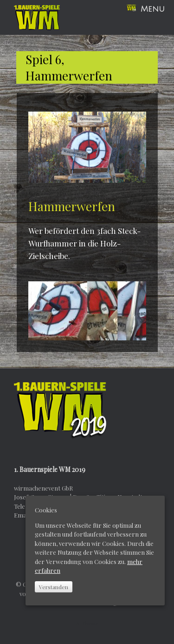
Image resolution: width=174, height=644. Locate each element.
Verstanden (54, 587)
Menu (146, 9)
